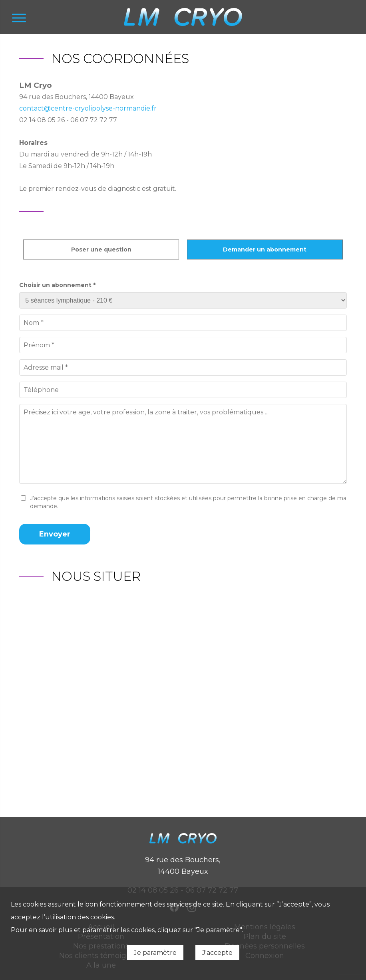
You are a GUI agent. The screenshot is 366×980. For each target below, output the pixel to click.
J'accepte (217, 953)
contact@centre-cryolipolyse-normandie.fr (88, 108)
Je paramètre (155, 953)
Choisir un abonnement (57, 285)
